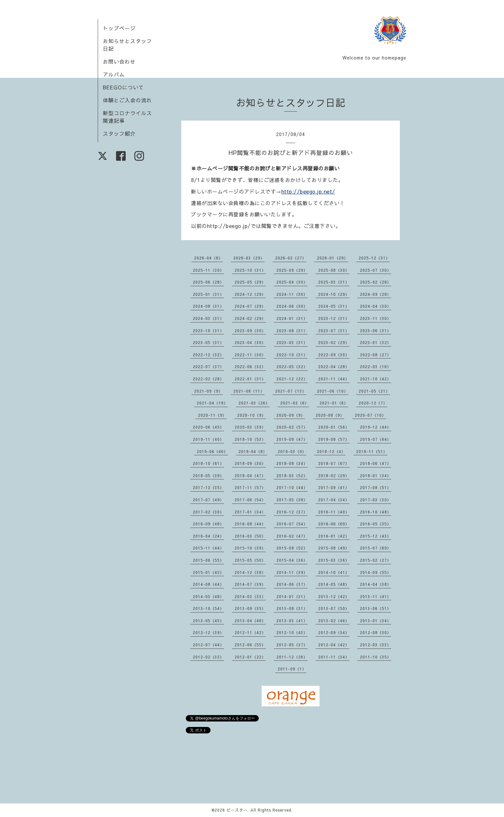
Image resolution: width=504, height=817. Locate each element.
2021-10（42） (376, 379)
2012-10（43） (292, 632)
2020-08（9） (330, 415)
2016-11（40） (334, 512)
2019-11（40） (208, 439)
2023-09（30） (250, 331)
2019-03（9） (292, 451)
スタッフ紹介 (119, 133)
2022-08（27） (376, 355)
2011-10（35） (376, 657)
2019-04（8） (253, 451)
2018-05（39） (208, 476)
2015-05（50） (250, 560)
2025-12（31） (374, 258)
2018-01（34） (376, 476)
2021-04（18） (212, 403)
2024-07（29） (250, 306)
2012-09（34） (334, 632)
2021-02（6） (295, 403)
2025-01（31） (208, 294)
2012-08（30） (376, 632)
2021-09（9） (208, 391)
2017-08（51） (376, 487)
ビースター (237, 810)
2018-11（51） (372, 451)
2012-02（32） (208, 657)
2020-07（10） (370, 415)
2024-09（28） (376, 294)
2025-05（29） (250, 282)
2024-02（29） (250, 318)
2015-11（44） (208, 548)
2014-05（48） (334, 584)
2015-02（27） (376, 560)
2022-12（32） (208, 355)
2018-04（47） (250, 476)
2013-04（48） (250, 621)
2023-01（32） (376, 342)
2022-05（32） (292, 367)
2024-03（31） (208, 318)
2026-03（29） (249, 258)
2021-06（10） (333, 391)
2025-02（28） (376, 282)
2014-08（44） (208, 584)
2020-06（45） (208, 427)
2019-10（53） (250, 439)
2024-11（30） (292, 294)
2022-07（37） (208, 367)
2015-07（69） (376, 548)
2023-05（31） (208, 342)
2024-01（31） (292, 318)
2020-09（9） (291, 415)
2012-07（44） (208, 645)
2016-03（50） (250, 536)
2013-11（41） (376, 596)
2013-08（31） (292, 608)
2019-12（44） (376, 427)
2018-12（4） (331, 451)
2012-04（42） (334, 645)
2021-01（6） (334, 403)
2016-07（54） (292, 524)
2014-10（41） (334, 572)
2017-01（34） (250, 512)
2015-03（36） (334, 560)
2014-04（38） (376, 584)
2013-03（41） (292, 621)
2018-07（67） (334, 463)
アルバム (114, 74)
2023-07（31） (334, 331)
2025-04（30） (292, 282)
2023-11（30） (376, 318)
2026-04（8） (208, 258)
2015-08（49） (334, 548)
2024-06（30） (292, 306)
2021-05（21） (374, 391)
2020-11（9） (212, 415)
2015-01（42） (208, 572)
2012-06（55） (250, 645)
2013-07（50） (334, 608)
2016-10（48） (376, 512)
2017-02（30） (208, 512)
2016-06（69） (334, 524)
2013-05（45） (208, 621)
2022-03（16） (376, 367)
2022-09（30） (334, 355)
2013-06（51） (376, 608)
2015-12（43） (376, 536)
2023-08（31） (292, 331)
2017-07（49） (208, 500)
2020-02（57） (292, 427)
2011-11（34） (334, 657)
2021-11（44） (334, 379)
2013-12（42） (334, 596)
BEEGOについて (123, 87)
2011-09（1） (292, 669)
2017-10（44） (292, 487)
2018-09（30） (250, 463)
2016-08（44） (250, 524)
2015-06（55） (208, 560)
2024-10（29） (334, 294)
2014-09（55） (376, 572)
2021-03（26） (254, 403)
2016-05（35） (376, 524)
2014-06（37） (292, 584)
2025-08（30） (334, 270)
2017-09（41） (334, 487)
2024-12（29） (250, 294)
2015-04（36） (292, 560)
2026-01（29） (333, 258)
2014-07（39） (250, 584)
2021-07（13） (291, 391)
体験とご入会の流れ (127, 100)
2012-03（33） (376, 645)
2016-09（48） (208, 524)
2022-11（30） (250, 355)
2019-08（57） (334, 439)
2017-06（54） (250, 500)
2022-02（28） (208, 379)
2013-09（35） (250, 608)
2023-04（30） (250, 342)
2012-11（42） (250, 632)
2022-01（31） (250, 379)
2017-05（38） (292, 500)
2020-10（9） (252, 415)
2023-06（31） (376, 331)
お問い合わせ (119, 61)
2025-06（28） (208, 282)
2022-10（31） (292, 355)
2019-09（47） (292, 439)
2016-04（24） (208, 536)
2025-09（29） (292, 270)
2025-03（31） (334, 282)
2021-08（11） (249, 391)
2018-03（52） (292, 476)
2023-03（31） (292, 342)
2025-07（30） (376, 270)
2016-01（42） (334, 536)
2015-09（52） (292, 548)
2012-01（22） (250, 657)
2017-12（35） (208, 487)
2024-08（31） (208, 306)
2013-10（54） (208, 608)
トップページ (119, 28)
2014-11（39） (292, 572)
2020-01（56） (334, 427)
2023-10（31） (208, 331)
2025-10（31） (250, 270)
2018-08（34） (292, 463)
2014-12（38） (250, 572)
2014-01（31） (292, 596)
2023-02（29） (334, 342)
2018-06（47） (376, 463)
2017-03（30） (376, 500)
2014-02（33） (250, 596)
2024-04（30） (376, 306)
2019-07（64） (376, 439)
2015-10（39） (250, 548)
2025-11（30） (208, 270)
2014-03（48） (208, 596)
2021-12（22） (292, 379)
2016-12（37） (292, 512)
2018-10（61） (208, 463)
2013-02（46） (334, 621)
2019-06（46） (212, 451)
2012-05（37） (292, 645)
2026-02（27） (291, 258)
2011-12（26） (292, 657)
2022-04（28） (334, 367)
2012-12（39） (208, 632)
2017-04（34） (334, 500)
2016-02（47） (292, 536)
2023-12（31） (334, 318)
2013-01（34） (376, 621)
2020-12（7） (373, 403)
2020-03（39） (250, 427)
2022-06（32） (250, 367)
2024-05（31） (334, 306)
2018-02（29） (334, 476)
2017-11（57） (250, 487)
